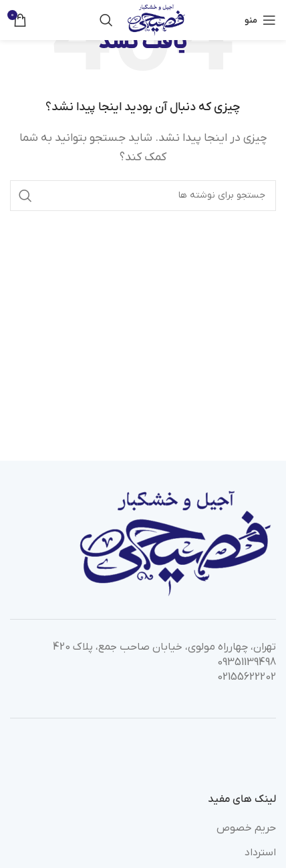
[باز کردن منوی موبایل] (260, 20)
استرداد (260, 853)
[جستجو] (106, 20)
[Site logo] (156, 19)
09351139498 (247, 662)
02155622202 (247, 677)
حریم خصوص (246, 828)
